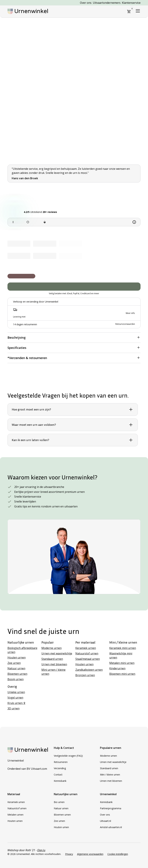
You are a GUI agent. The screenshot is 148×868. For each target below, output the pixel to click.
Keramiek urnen (86, 648)
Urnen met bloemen (54, 664)
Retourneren (61, 762)
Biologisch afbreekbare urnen (22, 650)
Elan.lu (41, 850)
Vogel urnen (15, 698)
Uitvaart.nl (105, 821)
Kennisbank (60, 781)
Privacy (69, 854)
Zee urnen (14, 663)
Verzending (60, 768)
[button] (129, 12)
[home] (28, 11)
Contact (58, 775)
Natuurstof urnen (87, 653)
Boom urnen (16, 679)
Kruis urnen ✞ (16, 703)
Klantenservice (131, 3)
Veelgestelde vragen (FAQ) (68, 756)
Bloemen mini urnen (122, 674)
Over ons (86, 3)
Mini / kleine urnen (110, 775)
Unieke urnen (16, 692)
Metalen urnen (15, 815)
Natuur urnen (16, 668)
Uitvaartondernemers (107, 3)
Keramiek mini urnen (123, 648)
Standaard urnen (52, 659)
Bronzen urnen (85, 675)
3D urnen (13, 708)
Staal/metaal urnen (88, 659)
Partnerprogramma (111, 808)
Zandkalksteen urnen (89, 670)
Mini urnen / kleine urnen (53, 672)
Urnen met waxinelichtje (57, 653)
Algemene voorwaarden (90, 854)
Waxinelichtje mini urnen (121, 655)
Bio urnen (59, 802)
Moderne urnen (52, 648)
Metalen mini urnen (122, 663)
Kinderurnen (117, 668)
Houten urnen (17, 657)
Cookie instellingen (118, 854)
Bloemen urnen (17, 674)
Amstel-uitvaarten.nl (111, 827)
